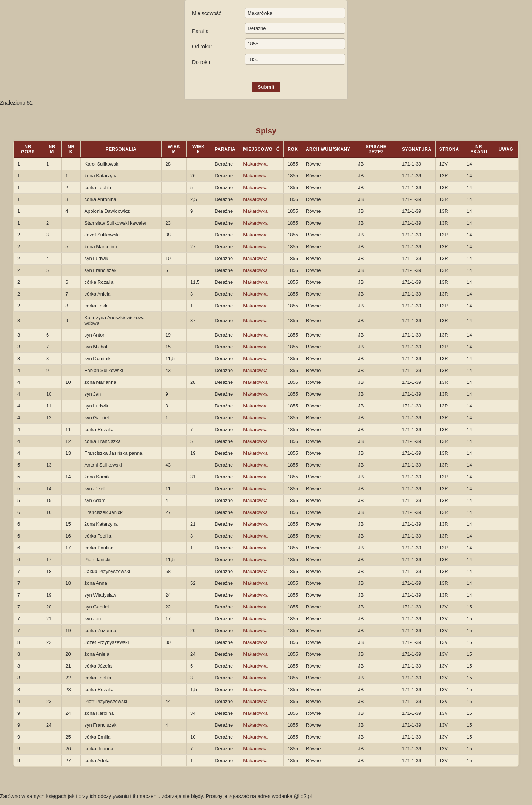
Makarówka (255, 164)
